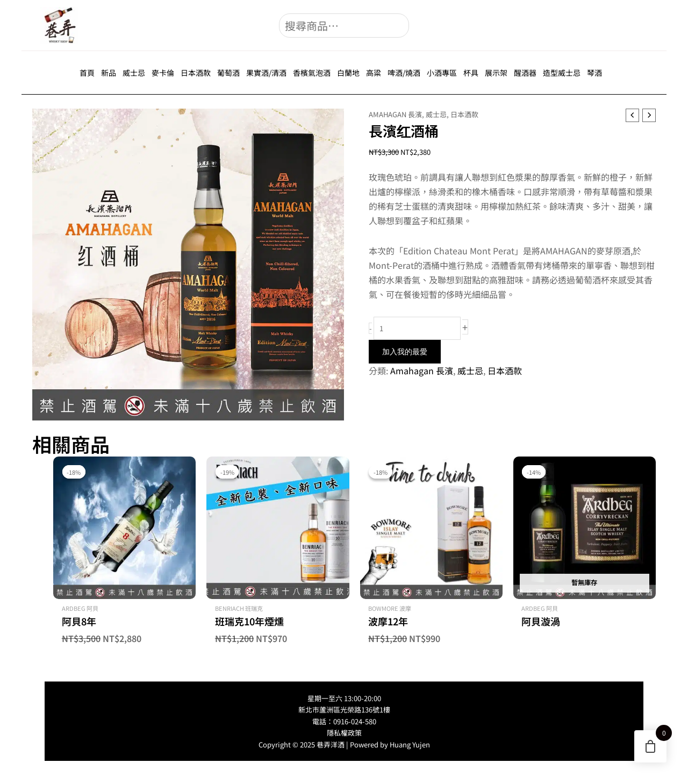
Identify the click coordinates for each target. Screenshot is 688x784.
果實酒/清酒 (266, 73)
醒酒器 (525, 73)
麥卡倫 (163, 73)
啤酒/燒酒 (404, 73)
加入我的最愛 (405, 352)
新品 (109, 73)
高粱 (374, 73)
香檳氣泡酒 (312, 73)
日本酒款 (196, 73)
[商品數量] (417, 328)
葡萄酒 (228, 73)
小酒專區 (442, 73)
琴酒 (594, 73)
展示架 (496, 73)
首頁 (87, 73)
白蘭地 (348, 73)
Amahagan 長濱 (395, 114)
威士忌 (134, 73)
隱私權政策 (344, 733)
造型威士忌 (562, 73)
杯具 (471, 73)
